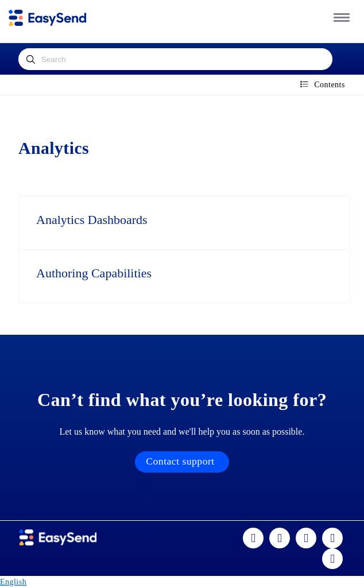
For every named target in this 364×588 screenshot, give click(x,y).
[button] (340, 17)
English (13, 582)
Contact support (180, 461)
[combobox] (176, 59)
